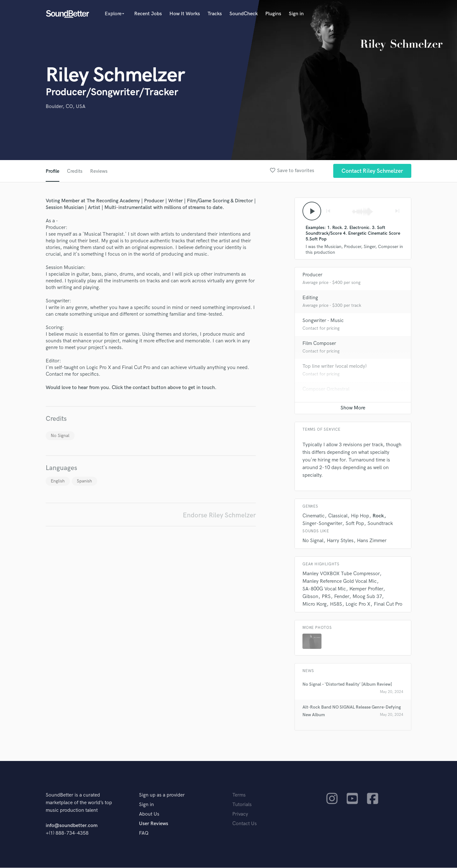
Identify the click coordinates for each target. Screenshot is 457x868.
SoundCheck (244, 14)
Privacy (240, 814)
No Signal (60, 436)
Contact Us (245, 824)
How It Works (185, 14)
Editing (310, 298)
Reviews (99, 171)
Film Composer (319, 344)
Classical (338, 516)
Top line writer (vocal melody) (334, 367)
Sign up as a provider (162, 795)
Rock (378, 516)
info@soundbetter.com (72, 826)
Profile (53, 171)
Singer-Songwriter (322, 524)
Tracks (215, 14)
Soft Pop (355, 524)
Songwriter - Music (323, 321)
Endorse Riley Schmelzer (219, 515)
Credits (75, 171)
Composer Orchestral (326, 390)
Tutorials (242, 805)
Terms (239, 795)
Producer (312, 275)
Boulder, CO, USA (66, 107)
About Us (149, 814)
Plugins (273, 14)
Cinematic (314, 516)
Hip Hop (360, 516)
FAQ (144, 834)
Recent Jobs (148, 14)
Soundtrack (380, 524)
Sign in (296, 14)
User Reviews (154, 824)
